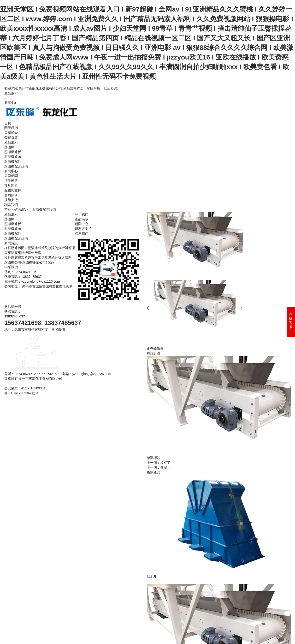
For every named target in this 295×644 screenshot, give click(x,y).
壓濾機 (9, 147)
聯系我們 (11, 205)
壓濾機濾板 (13, 152)
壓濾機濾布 (13, 157)
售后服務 (11, 195)
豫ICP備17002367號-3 (21, 393)
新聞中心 (11, 103)
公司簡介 (11, 133)
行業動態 (11, 181)
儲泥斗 (165, 467)
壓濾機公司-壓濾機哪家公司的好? (29, 262)
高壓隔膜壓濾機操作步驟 (23, 253)
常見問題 (11, 185)
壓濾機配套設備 (16, 166)
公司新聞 (11, 176)
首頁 (8, 123)
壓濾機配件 (13, 161)
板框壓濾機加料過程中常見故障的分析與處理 (38, 257)
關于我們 (11, 128)
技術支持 (11, 200)
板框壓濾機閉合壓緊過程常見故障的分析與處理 (40, 248)
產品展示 (11, 93)
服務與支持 (13, 190)
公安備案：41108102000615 (26, 388)
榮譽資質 (11, 137)
